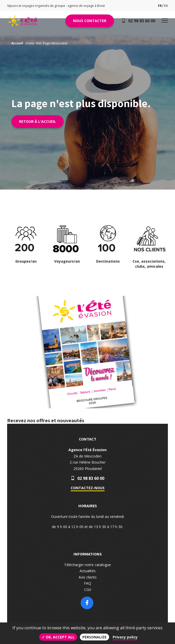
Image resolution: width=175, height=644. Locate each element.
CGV (88, 590)
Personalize (94, 637)
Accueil (17, 43)
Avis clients (88, 577)
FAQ (87, 583)
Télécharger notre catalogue (87, 565)
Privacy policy (125, 637)
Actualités (88, 571)
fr (160, 6)
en (166, 6)
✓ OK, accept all (58, 637)
